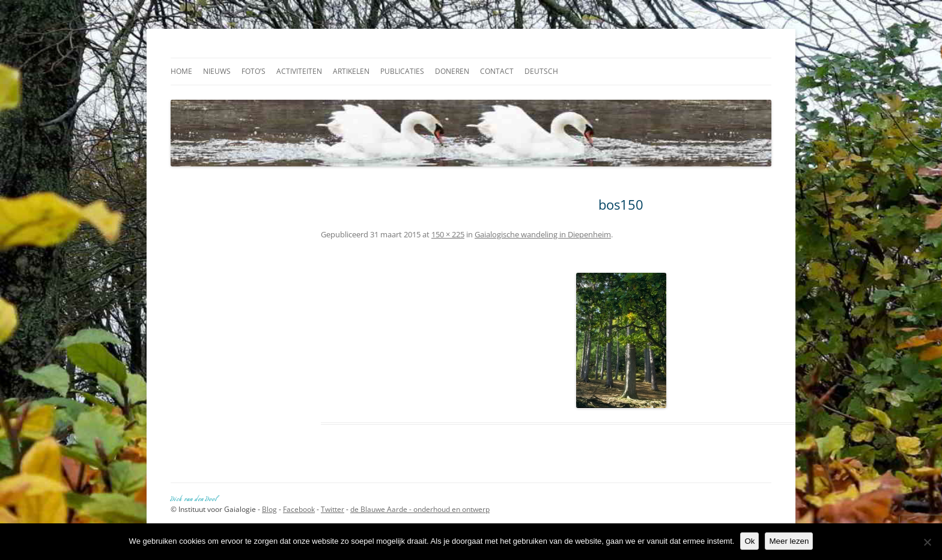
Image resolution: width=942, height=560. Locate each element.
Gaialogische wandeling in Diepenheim (543, 234)
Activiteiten (299, 71)
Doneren (452, 71)
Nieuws (217, 71)
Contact (497, 71)
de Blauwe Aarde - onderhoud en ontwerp (420, 509)
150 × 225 (448, 234)
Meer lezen (789, 541)
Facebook (299, 509)
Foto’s (254, 71)
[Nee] (927, 542)
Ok (749, 541)
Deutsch (541, 71)
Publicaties (402, 71)
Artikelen (351, 71)
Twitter (333, 509)
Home (181, 71)
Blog (269, 509)
